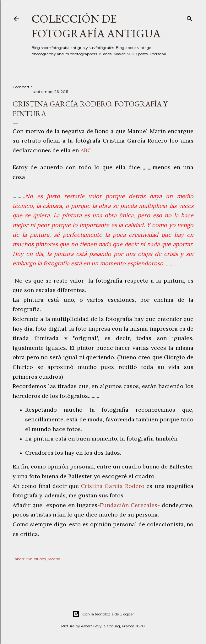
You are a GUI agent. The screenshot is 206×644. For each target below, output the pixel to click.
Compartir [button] (22, 87)
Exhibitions (36, 559)
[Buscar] (190, 17)
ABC (86, 150)
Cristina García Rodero (113, 486)
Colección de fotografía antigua (96, 26)
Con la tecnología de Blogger (103, 614)
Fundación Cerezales (129, 505)
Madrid (54, 559)
